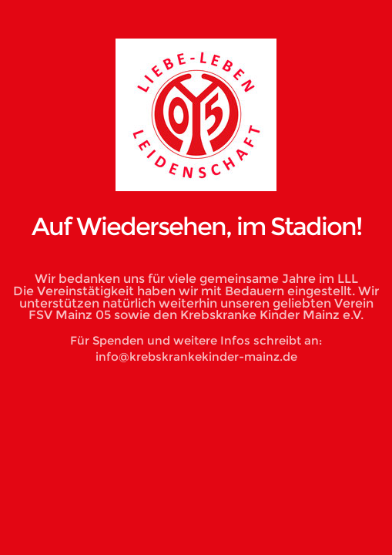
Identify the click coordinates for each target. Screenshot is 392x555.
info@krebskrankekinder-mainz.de (196, 357)
